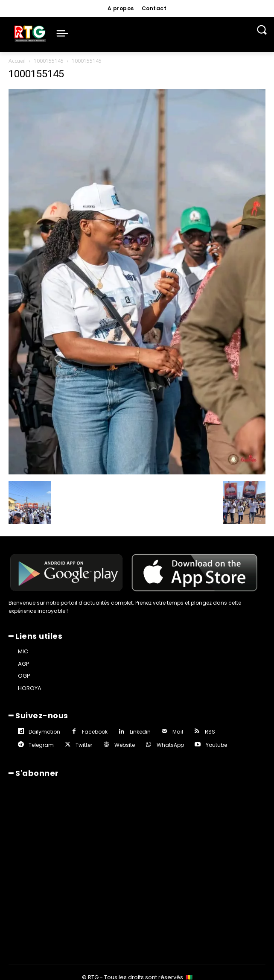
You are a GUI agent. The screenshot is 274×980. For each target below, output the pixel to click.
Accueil (17, 61)
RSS (210, 732)
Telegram (41, 745)
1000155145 (49, 61)
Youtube (216, 745)
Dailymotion (44, 732)
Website (125, 745)
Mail (178, 732)
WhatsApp (170, 745)
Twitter (84, 745)
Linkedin (140, 732)
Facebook (95, 732)
